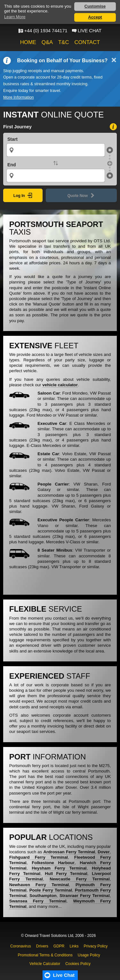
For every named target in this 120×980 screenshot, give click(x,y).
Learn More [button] (15, 17)
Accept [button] (95, 17)
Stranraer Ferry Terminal (85, 896)
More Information (19, 97)
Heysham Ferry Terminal (59, 868)
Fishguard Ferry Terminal (39, 857)
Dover (104, 852)
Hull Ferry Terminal (66, 874)
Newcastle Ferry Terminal (80, 879)
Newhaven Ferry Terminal (39, 885)
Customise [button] (95, 6)
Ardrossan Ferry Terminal (69, 852)
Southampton (43, 896)
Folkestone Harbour (53, 863)
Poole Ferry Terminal (51, 890)
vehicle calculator (60, 385)
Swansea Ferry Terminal (38, 901)
